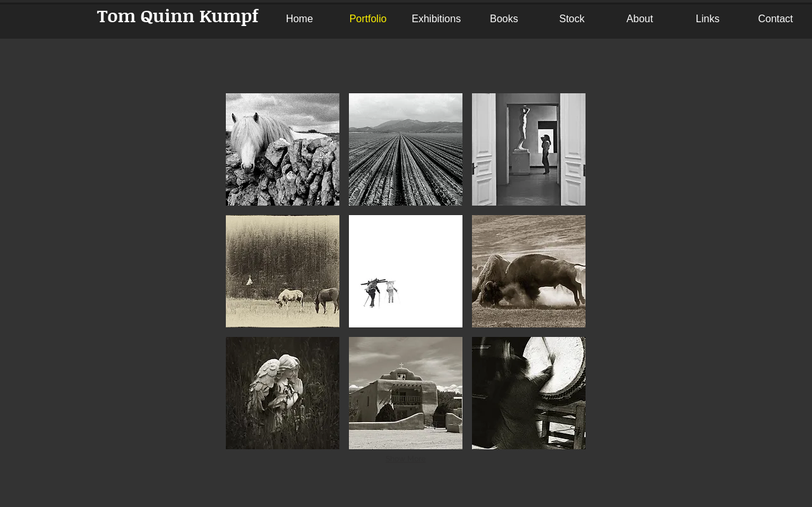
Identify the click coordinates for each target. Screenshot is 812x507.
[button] (283, 149)
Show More (406, 459)
